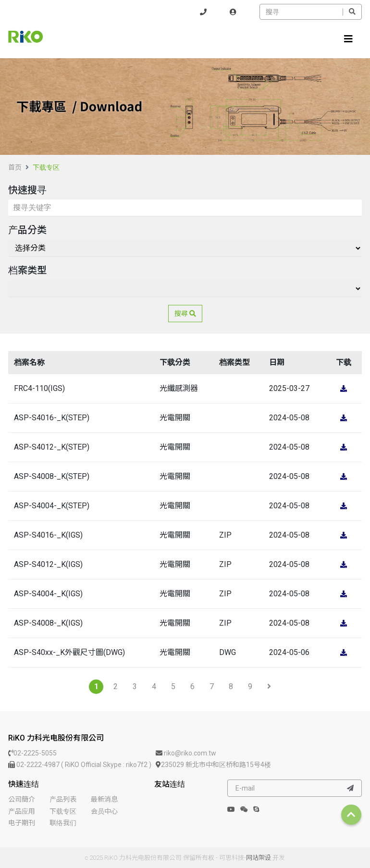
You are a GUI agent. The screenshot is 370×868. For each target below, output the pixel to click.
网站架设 (259, 858)
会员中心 (104, 811)
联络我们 (63, 823)
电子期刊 (22, 823)
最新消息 (104, 799)
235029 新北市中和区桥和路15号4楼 (213, 765)
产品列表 (63, 799)
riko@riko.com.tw (186, 753)
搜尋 (185, 314)
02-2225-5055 (32, 753)
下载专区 (46, 167)
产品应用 (22, 811)
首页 (15, 167)
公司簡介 (22, 799)
